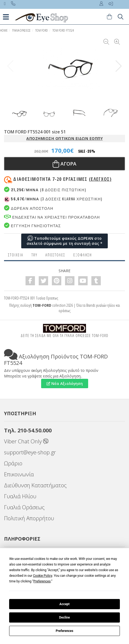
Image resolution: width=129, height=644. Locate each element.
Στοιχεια (16, 255)
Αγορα (64, 164)
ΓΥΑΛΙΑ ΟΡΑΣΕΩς (21, 30)
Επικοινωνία (19, 474)
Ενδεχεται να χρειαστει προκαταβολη (52, 217)
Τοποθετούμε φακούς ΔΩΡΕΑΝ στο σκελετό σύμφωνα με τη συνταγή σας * (64, 241)
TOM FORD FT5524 (63, 30)
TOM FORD (42, 30)
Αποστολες (55, 255)
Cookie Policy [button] (43, 576)
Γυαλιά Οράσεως (24, 507)
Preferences (64, 631)
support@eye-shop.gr (30, 452)
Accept (64, 604)
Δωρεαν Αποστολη (29, 208)
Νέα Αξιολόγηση (65, 383)
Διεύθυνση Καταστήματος (35, 485)
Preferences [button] (42, 581)
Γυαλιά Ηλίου (20, 496)
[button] (119, 66)
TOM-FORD (42, 305)
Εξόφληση (83, 255)
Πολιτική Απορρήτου (29, 518)
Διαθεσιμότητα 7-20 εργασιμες (62, 179)
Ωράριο (13, 463)
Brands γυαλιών (96, 305)
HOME (4, 30)
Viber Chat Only (26, 441)
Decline (64, 617)
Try (34, 255)
